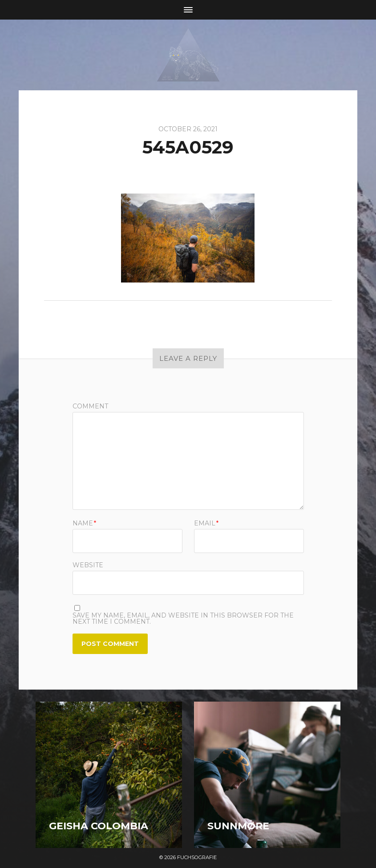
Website (88, 565)
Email (206, 523)
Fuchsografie (197, 857)
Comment (90, 406)
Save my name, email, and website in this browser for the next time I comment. (183, 618)
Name (84, 523)
